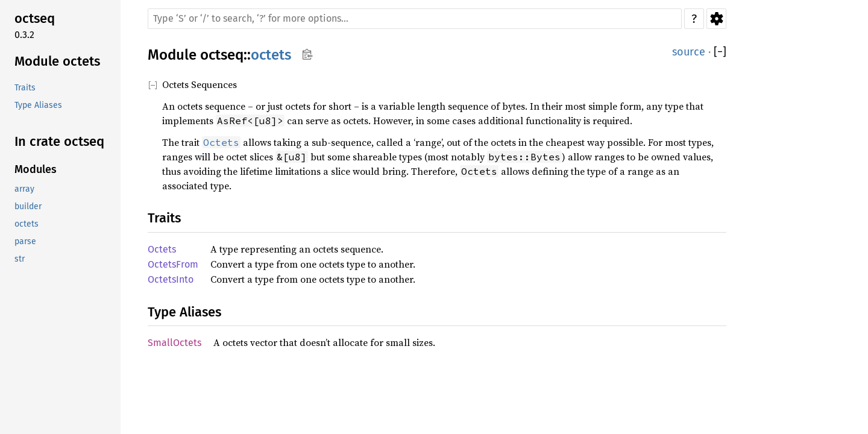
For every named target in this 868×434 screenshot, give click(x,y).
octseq (35, 18)
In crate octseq (59, 141)
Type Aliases (38, 105)
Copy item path (307, 54)
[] (720, 52)
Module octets (57, 61)
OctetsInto (171, 279)
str (20, 259)
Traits (25, 88)
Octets (162, 249)
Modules (36, 169)
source (689, 52)
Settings (716, 19)
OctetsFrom (173, 264)
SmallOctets (175, 343)
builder (28, 206)
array (24, 189)
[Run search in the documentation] (415, 19)
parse (25, 241)
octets (27, 224)
